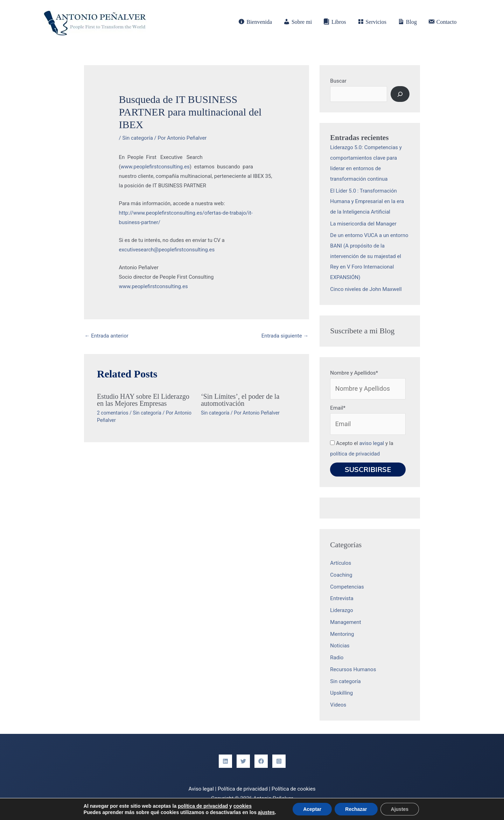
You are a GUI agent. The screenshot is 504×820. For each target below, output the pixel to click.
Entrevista (342, 598)
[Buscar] (400, 94)
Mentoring (342, 634)
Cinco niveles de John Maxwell (366, 289)
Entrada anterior (107, 336)
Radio (337, 658)
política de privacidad (355, 454)
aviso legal (372, 443)
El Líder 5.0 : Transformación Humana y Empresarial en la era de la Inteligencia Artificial (367, 201)
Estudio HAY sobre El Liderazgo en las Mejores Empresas (143, 400)
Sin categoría (137, 138)
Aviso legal (201, 789)
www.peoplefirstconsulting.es (155, 167)
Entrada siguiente (285, 336)
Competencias (347, 587)
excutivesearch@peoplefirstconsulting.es (167, 250)
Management (345, 622)
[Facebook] (261, 761)
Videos (338, 705)
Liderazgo (341, 610)
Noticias (340, 646)
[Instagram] (279, 761)
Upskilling (341, 693)
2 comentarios (113, 413)
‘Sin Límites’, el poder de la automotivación (240, 400)
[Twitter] (243, 761)
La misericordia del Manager (363, 224)
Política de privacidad (243, 789)
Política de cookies (294, 789)
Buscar (338, 81)
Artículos (341, 563)
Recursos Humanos (353, 669)
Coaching (341, 575)
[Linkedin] (225, 761)
